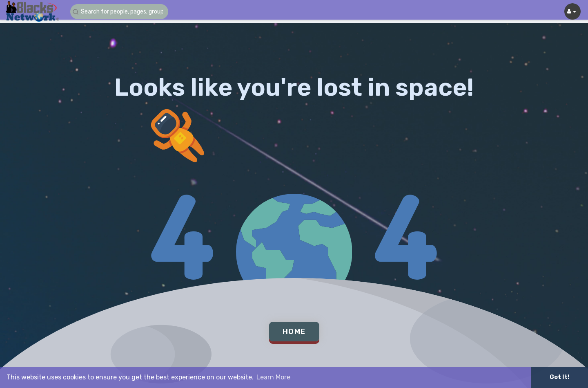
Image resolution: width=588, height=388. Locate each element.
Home (294, 332)
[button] (119, 12)
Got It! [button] (559, 377)
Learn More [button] (273, 377)
